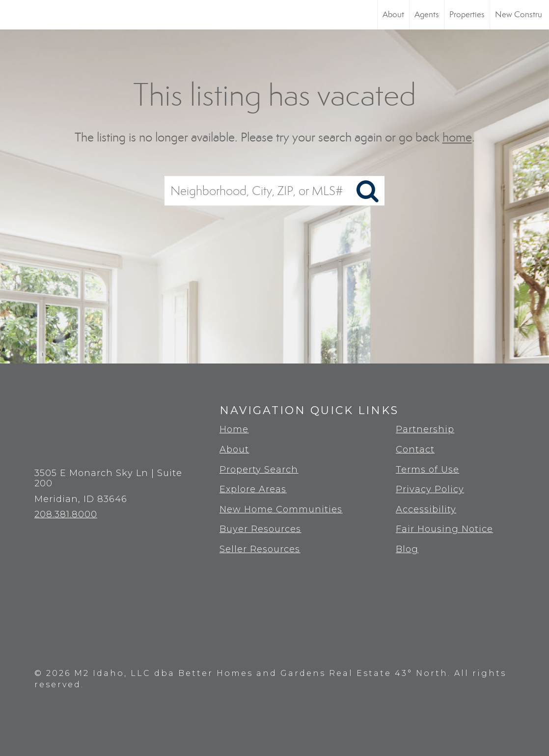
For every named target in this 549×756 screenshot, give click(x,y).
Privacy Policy (430, 489)
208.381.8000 (66, 514)
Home (234, 429)
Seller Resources (260, 549)
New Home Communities (281, 509)
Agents (427, 14)
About (393, 14)
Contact (415, 449)
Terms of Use (427, 470)
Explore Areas (253, 489)
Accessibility (426, 509)
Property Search (259, 470)
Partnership (425, 429)
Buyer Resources (260, 529)
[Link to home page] (13, 15)
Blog (407, 549)
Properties (467, 14)
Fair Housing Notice (444, 529)
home (457, 137)
